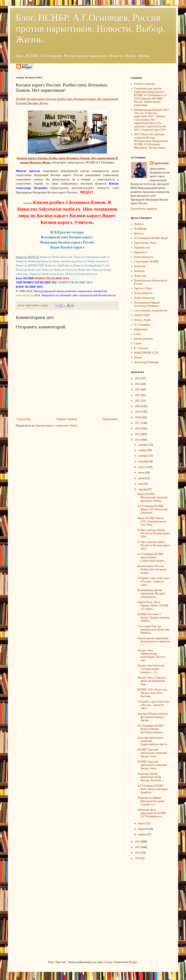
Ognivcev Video (143, 288)
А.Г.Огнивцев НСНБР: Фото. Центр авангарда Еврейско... (153, 789)
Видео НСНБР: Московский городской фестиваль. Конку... (153, 497)
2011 (138, 853)
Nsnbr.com (140, 276)
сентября (144, 461)
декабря (143, 445)
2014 (138, 440)
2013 (138, 842)
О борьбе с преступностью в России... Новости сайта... (153, 581)
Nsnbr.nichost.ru (143, 293)
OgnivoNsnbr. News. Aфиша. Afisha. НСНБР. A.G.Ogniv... (153, 606)
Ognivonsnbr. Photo (145, 243)
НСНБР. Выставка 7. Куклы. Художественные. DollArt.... (154, 618)
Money (138, 357)
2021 (138, 401)
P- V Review (141, 348)
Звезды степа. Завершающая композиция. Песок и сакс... (151, 655)
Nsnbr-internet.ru (144, 257)
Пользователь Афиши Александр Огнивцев (147, 304)
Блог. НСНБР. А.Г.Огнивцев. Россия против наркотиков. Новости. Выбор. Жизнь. (91, 29)
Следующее (24, 419)
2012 (138, 847)
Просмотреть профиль (144, 209)
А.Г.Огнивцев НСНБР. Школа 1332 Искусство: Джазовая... (153, 509)
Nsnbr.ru (139, 224)
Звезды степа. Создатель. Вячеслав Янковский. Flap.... (152, 681)
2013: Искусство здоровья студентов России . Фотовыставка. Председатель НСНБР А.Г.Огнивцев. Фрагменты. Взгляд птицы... (151, 141)
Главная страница (67, 419)
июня (142, 478)
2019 (138, 412)
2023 (138, 389)
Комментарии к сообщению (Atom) (57, 426)
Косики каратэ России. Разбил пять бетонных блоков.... (152, 569)
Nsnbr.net (139, 271)
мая (141, 484)
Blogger (133, 962)
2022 (138, 395)
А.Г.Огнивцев (142, 325)
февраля (143, 829)
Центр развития (143, 339)
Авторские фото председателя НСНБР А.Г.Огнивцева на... (152, 813)
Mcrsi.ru (139, 234)
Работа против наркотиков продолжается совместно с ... (154, 642)
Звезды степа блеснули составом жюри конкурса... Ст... (151, 669)
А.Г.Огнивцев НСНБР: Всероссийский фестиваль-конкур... (151, 729)
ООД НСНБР (142, 315)
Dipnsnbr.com (142, 248)
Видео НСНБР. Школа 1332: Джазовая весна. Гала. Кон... (152, 521)
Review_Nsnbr (142, 320)
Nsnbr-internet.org (144, 298)
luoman (108, 962)
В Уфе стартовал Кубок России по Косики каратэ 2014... (154, 534)
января (142, 834)
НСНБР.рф (140, 229)
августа (143, 467)
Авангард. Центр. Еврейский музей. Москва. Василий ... (151, 777)
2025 (138, 378)
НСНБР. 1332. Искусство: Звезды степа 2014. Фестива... (153, 693)
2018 (138, 417)
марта (142, 823)
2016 (138, 429)
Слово (138, 343)
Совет (138, 334)
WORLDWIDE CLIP (146, 353)
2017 (138, 423)
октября (143, 456)
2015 (138, 434)
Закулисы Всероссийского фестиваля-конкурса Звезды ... (153, 717)
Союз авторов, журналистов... (152, 311)
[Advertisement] (37, 910)
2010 (138, 858)
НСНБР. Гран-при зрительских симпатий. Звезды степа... (153, 753)
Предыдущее (110, 419)
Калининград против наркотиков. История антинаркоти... (151, 594)
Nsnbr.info (140, 266)
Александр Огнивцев (147, 362)
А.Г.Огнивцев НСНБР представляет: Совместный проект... (152, 557)
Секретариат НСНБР (146, 262)
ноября (143, 450)
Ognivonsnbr (162, 163)
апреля (142, 489)
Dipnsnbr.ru (141, 252)
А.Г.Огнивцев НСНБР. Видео (151, 238)
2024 (138, 384)
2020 (138, 406)
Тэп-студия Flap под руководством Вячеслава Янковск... (154, 630)
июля (142, 473)
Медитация (141, 329)
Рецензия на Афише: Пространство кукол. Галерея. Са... (151, 801)
